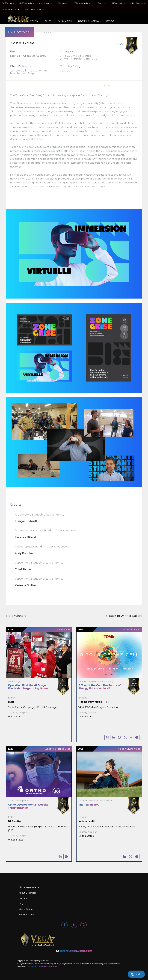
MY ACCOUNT (46, 32)
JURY (48, 21)
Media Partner (26, 909)
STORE (110, 21)
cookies (117, 964)
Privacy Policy (97, 964)
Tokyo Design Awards (34, 9)
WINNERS (65, 21)
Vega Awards (45, 3)
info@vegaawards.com (76, 951)
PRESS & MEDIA (89, 21)
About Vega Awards (29, 887)
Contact (23, 898)
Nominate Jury (26, 914)
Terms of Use (85, 964)
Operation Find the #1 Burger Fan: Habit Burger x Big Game (28, 687)
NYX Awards (63, 3)
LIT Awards (119, 3)
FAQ (21, 904)
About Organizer (27, 893)
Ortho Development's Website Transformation (28, 806)
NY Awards (101, 3)
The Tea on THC (89, 805)
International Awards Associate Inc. (44, 966)
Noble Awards (138, 3)
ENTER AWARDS (19, 32)
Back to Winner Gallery (124, 616)
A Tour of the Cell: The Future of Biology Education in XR (99, 687)
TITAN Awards (82, 3)
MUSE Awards (26, 3)
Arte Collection (11, 9)
